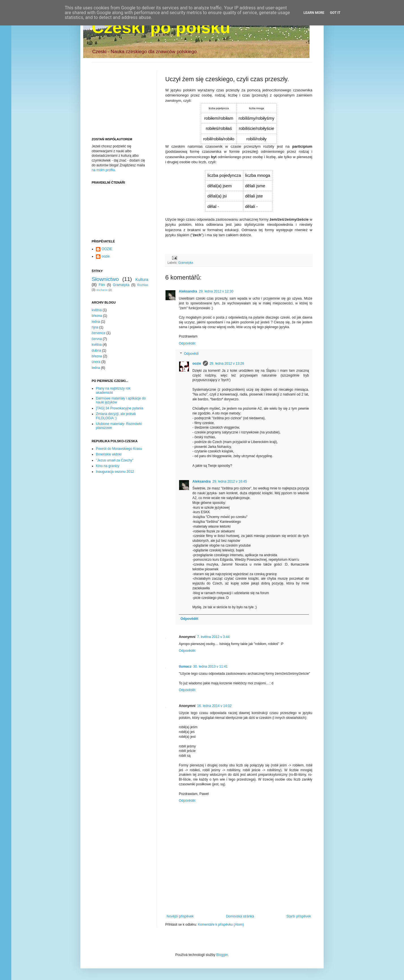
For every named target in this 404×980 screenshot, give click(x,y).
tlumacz (185, 667)
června (97, 339)
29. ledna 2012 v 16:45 (230, 482)
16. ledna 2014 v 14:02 (214, 706)
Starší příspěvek (299, 916)
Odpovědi (191, 354)
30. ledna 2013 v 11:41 (210, 667)
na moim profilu (103, 170)
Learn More (314, 13)
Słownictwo (105, 279)
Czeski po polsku (161, 27)
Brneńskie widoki (109, 454)
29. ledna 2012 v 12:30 (216, 291)
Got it (335, 13)
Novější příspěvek (180, 916)
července (99, 333)
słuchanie (102, 290)
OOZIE (107, 249)
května (97, 310)
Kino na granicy (108, 466)
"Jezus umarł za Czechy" (115, 460)
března (97, 316)
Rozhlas (143, 285)
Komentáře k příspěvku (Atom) (221, 925)
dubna (96, 351)
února (96, 362)
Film (102, 285)
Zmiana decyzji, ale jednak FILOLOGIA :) (116, 416)
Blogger (222, 955)
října (95, 327)
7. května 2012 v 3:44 (213, 637)
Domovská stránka (240, 916)
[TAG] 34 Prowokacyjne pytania (120, 408)
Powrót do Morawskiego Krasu (119, 449)
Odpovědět (187, 343)
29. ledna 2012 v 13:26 (227, 364)
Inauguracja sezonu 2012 (115, 472)
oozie (197, 364)
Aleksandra (188, 291)
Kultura (142, 280)
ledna (96, 322)
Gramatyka (186, 263)
